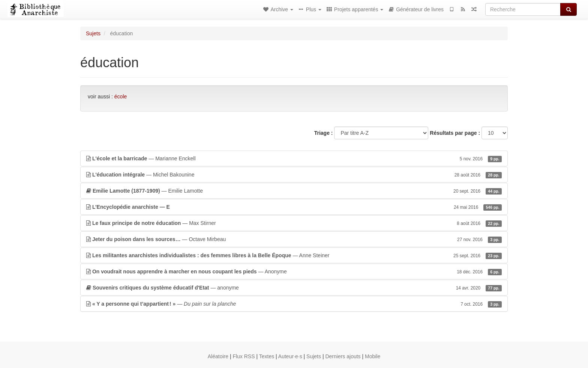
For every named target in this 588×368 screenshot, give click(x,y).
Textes (267, 356)
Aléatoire (218, 356)
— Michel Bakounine (294, 175)
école (121, 97)
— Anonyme (294, 271)
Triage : (324, 133)
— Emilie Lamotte (294, 191)
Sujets (93, 33)
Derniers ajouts (343, 356)
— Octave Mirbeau (294, 239)
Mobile (373, 356)
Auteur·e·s (290, 356)
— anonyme (294, 288)
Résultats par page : (455, 133)
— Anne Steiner (294, 255)
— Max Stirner (294, 223)
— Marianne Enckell (294, 158)
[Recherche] (523, 9)
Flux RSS (244, 356)
